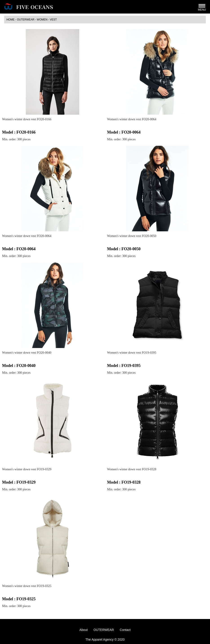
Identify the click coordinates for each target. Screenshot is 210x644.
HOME (11, 20)
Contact (125, 630)
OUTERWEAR (26, 20)
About (84, 630)
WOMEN (42, 20)
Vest (53, 20)
